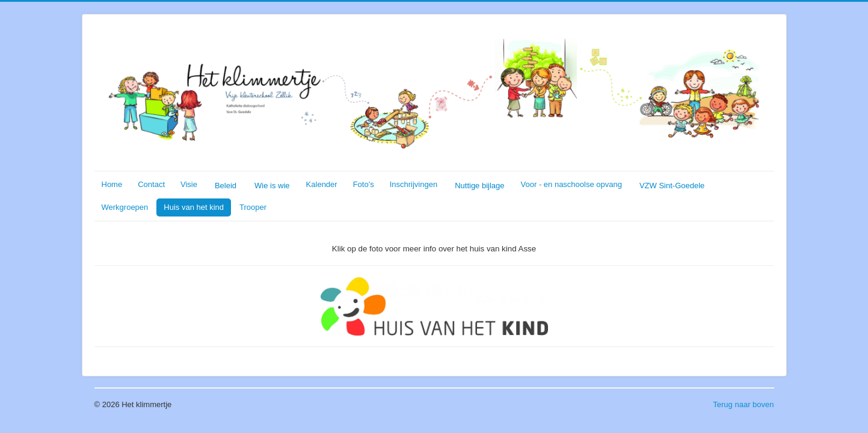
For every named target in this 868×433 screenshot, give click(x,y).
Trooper (253, 207)
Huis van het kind (194, 207)
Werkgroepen (125, 207)
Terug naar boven (743, 404)
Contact (151, 184)
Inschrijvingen (414, 184)
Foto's (364, 184)
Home (112, 184)
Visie (189, 184)
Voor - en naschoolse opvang (571, 184)
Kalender (322, 184)
